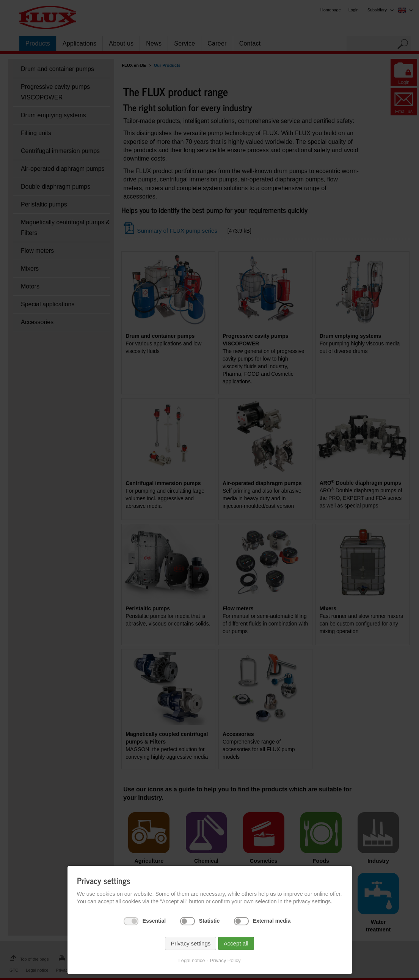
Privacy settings (191, 943)
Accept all (236, 943)
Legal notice (191, 960)
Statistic (209, 921)
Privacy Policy (225, 960)
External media (272, 921)
